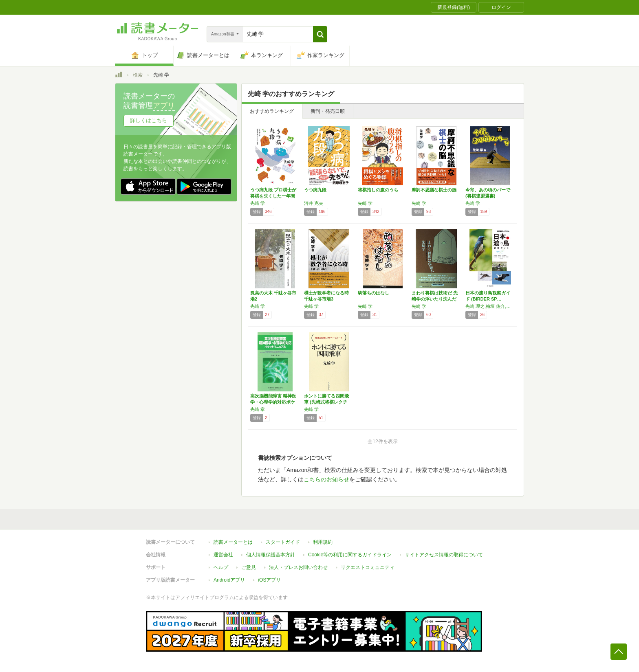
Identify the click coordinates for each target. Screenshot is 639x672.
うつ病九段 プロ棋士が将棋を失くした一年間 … (273, 196)
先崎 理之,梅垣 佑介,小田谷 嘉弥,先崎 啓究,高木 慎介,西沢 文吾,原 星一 (490, 306)
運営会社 (223, 555)
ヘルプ (221, 567)
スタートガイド (283, 542)
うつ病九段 (315, 190)
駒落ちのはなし (373, 293)
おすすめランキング (272, 111)
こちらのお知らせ (326, 479)
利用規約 (323, 542)
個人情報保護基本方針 (271, 555)
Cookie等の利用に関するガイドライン (350, 555)
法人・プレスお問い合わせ (298, 567)
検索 (138, 75)
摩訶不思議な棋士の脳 (434, 190)
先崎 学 (258, 203)
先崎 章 (258, 409)
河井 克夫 (314, 203)
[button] (320, 34)
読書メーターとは (233, 542)
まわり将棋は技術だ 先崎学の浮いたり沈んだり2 (435, 299)
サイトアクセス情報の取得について (444, 555)
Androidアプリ (229, 580)
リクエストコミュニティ (368, 567)
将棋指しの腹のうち (378, 190)
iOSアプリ (269, 580)
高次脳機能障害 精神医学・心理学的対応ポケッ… (273, 402)
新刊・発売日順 (328, 111)
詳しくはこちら (149, 120)
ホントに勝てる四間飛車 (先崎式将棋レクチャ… (326, 402)
